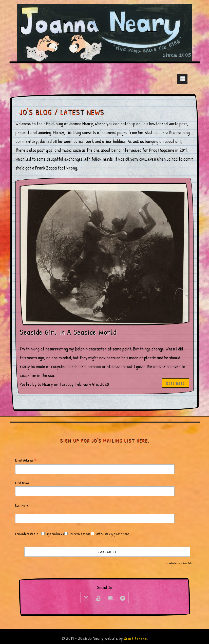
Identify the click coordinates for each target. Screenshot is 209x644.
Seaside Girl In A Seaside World (68, 332)
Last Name (22, 505)
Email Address (26, 460)
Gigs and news (54, 534)
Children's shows (79, 534)
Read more (175, 383)
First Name (22, 483)
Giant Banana (135, 639)
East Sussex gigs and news (112, 534)
